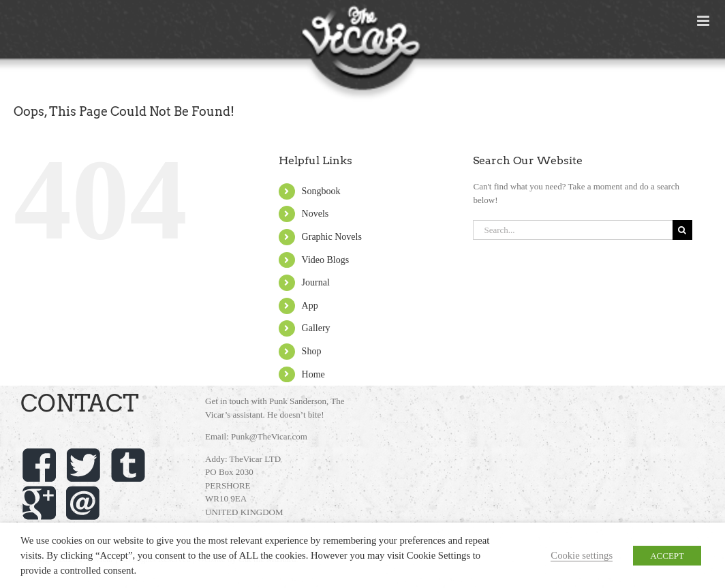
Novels (315, 214)
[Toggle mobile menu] (704, 21)
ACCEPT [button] (667, 556)
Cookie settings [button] (582, 555)
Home (313, 374)
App (310, 306)
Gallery (316, 328)
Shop (312, 351)
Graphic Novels (332, 237)
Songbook (321, 191)
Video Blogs (326, 260)
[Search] (682, 230)
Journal (316, 282)
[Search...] (572, 230)
